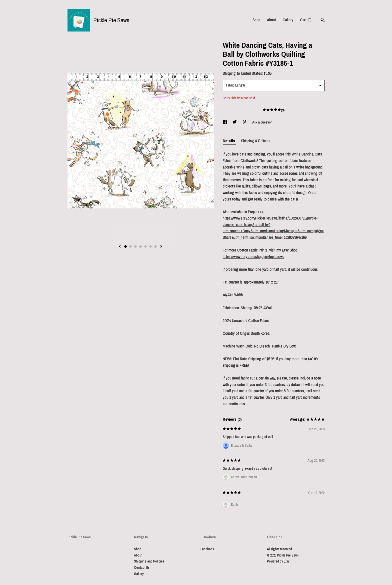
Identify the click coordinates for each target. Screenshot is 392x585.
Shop (256, 20)
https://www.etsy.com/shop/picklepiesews (253, 256)
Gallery (288, 20)
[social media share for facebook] (225, 122)
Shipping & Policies (256, 141)
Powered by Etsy (278, 561)
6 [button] (150, 246)
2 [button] (130, 246)
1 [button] (125, 246)
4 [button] (140, 246)
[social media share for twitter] (235, 122)
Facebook (207, 549)
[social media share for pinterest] (245, 122)
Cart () (306, 20)
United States (251, 73)
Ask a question (262, 122)
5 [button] (145, 246)
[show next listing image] (161, 247)
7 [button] (155, 246)
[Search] (323, 20)
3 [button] (135, 246)
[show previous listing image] (120, 247)
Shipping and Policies (149, 561)
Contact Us (142, 567)
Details (229, 141)
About (271, 20)
